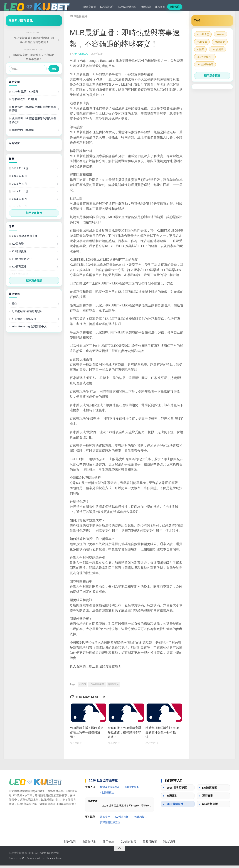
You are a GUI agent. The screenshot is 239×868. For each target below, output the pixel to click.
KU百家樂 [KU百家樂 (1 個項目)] (220, 44)
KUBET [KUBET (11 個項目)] (220, 37)
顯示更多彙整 (34, 215)
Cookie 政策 (128, 844)
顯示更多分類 (34, 283)
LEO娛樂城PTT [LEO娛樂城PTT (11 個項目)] (205, 59)
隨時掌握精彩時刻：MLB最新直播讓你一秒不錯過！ (162, 735)
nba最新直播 (210, 806)
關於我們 (70, 844)
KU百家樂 (18, 246)
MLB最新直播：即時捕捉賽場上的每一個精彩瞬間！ (87, 735)
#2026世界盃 (132, 790)
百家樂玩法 (113, 687)
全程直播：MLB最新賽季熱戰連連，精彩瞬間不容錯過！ (124, 735)
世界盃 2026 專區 (110, 790)
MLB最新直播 (79, 19)
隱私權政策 (150, 844)
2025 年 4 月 (19, 186)
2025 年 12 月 (20, 171)
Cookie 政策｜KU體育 (25, 94)
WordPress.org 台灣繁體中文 (29, 329)
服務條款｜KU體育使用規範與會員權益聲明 (32, 111)
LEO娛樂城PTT (97, 687)
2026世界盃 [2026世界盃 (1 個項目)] (203, 37)
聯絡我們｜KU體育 (23, 132)
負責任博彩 (89, 844)
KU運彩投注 (107, 7)
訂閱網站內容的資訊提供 (27, 314)
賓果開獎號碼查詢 (110, 825)
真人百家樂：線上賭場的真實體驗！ (95, 669)
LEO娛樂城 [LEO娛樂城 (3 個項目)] (217, 52)
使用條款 (109, 844)
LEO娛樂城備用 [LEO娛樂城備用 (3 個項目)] (205, 67)
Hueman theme (54, 861)
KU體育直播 (89, 7)
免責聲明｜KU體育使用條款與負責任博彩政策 (32, 123)
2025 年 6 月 (19, 179)
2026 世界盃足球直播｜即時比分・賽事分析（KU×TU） (127, 808)
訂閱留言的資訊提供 (24, 321)
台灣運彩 (146, 7)
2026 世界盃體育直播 (25, 238)
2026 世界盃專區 (177, 790)
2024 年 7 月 (19, 209)
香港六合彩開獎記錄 (84, 560)
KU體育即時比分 (127, 7)
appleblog (81, 56)
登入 (15, 306)
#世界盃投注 (107, 795)
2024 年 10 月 (20, 194)
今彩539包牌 (79, 480)
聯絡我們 (169, 844)
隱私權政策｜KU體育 (25, 102)
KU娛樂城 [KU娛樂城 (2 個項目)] (202, 44)
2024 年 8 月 (19, 201)
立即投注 (175, 7)
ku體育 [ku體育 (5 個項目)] (200, 52)
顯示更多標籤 (212, 78)
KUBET (83, 687)
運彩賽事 (160, 7)
